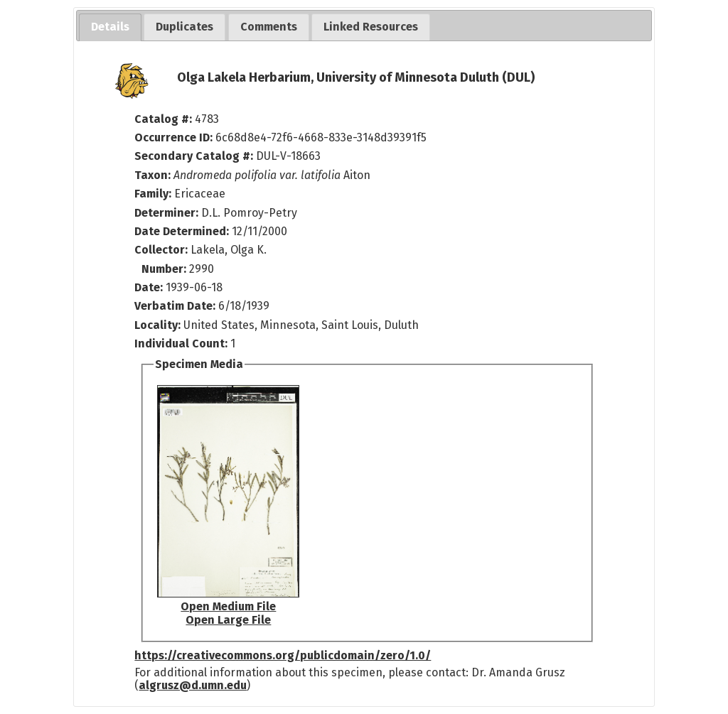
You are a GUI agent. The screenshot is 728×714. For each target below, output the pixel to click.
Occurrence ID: (175, 137)
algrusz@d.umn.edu (193, 685)
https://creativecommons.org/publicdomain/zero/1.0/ (283, 655)
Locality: (157, 325)
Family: (153, 194)
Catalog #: (165, 119)
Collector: (162, 250)
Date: (149, 287)
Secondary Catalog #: (194, 156)
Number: (165, 269)
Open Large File (228, 620)
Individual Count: (181, 344)
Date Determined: (183, 231)
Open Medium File (228, 606)
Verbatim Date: (175, 306)
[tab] (110, 27)
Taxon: (152, 175)
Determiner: (168, 213)
